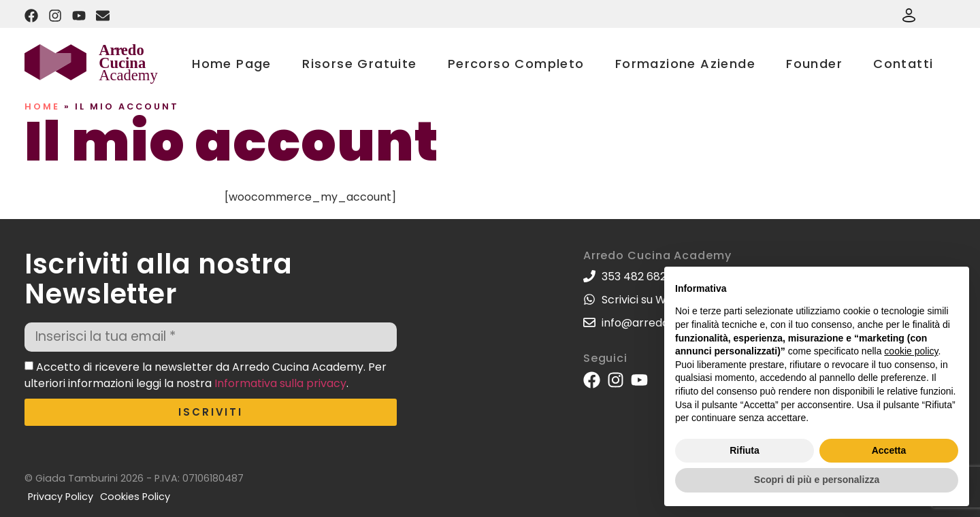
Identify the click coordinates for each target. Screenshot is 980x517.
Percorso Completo (516, 64)
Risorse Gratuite (359, 64)
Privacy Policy (61, 497)
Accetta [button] (889, 450)
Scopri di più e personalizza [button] (817, 480)
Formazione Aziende (685, 64)
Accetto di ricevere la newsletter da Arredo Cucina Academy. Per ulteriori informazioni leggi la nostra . (206, 374)
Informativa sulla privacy (280, 383)
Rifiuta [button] (745, 450)
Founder (814, 64)
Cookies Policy (135, 497)
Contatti (903, 64)
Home (42, 106)
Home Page (232, 64)
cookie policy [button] (911, 351)
